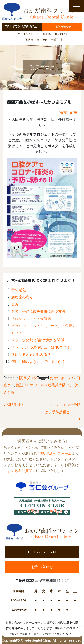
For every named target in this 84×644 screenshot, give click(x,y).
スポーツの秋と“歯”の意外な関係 (38, 340)
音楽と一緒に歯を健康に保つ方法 (38, 311)
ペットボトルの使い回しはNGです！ (41, 347)
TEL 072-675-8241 (22, 27)
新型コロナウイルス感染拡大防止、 (44, 385)
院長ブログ (28, 378)
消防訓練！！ (16, 405)
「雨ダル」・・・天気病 (31, 319)
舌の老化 (19, 290)
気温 (15, 304)
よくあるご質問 (20, 471)
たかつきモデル (62, 378)
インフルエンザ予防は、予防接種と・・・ (63, 412)
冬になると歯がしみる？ (31, 355)
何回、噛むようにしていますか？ (38, 362)
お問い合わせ (62, 27)
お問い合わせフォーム (54, 453)
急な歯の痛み (22, 297)
